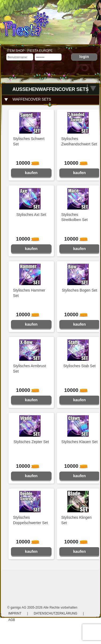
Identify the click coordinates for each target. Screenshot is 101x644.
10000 (26, 163)
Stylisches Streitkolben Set (74, 217)
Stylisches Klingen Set (76, 520)
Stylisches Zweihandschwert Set (79, 141)
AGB (12, 620)
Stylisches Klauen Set (79, 442)
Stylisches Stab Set (79, 366)
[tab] (51, 100)
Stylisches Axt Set (31, 215)
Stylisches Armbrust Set (30, 369)
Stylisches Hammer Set (29, 293)
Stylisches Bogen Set (79, 290)
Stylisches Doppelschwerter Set (30, 520)
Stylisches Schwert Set (29, 141)
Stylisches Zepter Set (31, 442)
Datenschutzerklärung (56, 613)
